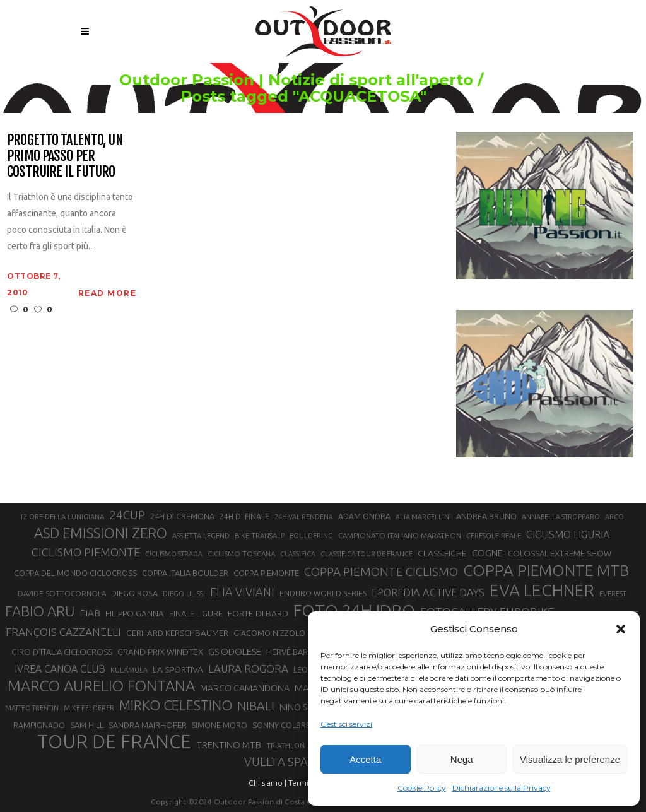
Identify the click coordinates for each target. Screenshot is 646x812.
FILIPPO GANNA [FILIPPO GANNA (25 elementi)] (135, 614)
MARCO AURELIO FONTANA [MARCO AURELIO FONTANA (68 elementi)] (101, 686)
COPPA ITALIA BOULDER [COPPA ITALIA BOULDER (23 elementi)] (185, 573)
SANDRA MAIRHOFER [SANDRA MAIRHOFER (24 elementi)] (148, 725)
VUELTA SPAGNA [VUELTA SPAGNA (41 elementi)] (288, 762)
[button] (621, 629)
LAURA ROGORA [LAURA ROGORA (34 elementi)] (248, 668)
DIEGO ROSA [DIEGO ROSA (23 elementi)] (134, 593)
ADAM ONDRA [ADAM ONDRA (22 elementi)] (364, 516)
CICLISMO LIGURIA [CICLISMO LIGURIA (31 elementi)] (568, 534)
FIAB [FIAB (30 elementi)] (90, 613)
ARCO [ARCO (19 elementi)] (614, 517)
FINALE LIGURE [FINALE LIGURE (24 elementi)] (196, 613)
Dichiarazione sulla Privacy (502, 788)
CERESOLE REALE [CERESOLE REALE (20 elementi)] (494, 536)
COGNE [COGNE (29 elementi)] (487, 553)
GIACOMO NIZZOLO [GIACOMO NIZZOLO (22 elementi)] (269, 633)
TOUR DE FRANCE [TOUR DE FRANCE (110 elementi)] (114, 742)
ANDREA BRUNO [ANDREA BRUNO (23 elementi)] (486, 516)
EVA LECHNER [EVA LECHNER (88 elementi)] (542, 590)
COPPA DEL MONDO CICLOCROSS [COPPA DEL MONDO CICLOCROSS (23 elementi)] (75, 573)
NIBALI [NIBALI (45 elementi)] (256, 706)
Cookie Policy (422, 788)
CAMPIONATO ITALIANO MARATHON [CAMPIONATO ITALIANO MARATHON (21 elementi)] (400, 535)
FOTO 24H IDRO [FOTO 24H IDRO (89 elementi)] (354, 610)
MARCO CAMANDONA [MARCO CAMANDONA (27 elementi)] (245, 688)
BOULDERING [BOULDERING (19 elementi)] (311, 536)
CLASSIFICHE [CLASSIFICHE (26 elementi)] (442, 553)
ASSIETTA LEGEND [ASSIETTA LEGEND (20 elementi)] (201, 536)
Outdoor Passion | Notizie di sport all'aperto (310, 80)
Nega (462, 759)
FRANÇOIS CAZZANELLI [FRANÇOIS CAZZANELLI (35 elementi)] (63, 632)
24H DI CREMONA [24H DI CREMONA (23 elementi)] (182, 516)
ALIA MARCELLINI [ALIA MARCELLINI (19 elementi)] (423, 517)
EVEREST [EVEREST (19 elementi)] (613, 594)
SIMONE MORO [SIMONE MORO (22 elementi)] (220, 725)
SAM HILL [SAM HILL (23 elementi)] (87, 725)
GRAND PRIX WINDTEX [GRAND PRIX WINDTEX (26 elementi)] (160, 652)
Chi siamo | (267, 783)
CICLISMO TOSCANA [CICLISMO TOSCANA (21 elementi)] (241, 554)
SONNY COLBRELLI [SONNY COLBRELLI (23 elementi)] (286, 725)
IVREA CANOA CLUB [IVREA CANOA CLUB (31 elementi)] (60, 669)
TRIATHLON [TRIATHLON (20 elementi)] (285, 746)
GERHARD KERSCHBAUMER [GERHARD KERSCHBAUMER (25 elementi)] (177, 633)
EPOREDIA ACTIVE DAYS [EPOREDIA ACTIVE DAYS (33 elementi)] (428, 592)
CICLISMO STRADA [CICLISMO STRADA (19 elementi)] (174, 554)
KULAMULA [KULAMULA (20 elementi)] (129, 670)
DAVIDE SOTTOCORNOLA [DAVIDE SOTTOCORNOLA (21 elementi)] (62, 593)
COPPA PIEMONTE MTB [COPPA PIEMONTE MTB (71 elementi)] (546, 570)
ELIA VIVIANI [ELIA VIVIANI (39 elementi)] (242, 592)
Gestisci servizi (346, 724)
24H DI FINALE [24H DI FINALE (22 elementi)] (244, 516)
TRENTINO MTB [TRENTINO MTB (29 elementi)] (229, 745)
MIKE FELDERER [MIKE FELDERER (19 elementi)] (89, 708)
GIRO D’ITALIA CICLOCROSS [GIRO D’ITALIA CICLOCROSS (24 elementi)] (62, 652)
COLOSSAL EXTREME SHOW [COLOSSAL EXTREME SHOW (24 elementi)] (560, 553)
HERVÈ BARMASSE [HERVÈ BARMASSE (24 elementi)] (300, 652)
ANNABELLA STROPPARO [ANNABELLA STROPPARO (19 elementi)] (561, 517)
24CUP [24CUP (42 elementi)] (127, 515)
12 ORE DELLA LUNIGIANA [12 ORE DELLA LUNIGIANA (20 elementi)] (62, 517)
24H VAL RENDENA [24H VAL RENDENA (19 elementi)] (304, 517)
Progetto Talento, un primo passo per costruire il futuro (65, 156)
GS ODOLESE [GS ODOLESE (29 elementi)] (235, 651)
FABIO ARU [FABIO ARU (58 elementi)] (40, 611)
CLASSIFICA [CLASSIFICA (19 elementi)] (298, 554)
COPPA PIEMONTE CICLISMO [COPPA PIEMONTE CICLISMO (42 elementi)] (381, 572)
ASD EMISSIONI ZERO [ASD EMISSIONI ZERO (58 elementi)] (101, 533)
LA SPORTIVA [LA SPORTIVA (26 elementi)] (178, 669)
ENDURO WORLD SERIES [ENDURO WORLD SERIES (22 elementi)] (323, 593)
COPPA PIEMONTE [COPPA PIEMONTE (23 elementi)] (266, 573)
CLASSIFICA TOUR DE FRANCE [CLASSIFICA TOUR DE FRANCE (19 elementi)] (367, 554)
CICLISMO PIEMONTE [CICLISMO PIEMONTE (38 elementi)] (86, 552)
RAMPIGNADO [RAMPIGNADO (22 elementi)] (39, 725)
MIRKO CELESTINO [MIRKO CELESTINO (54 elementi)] (176, 705)
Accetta (365, 759)
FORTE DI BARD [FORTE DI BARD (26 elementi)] (258, 613)
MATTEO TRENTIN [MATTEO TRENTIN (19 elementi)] (32, 708)
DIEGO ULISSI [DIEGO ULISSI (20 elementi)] (184, 594)
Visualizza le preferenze (570, 759)
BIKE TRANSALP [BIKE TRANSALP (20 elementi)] (260, 536)
